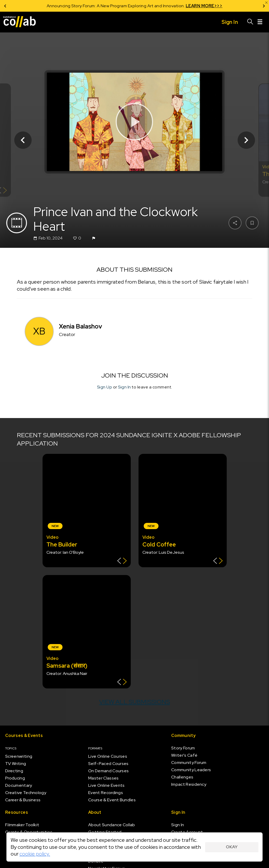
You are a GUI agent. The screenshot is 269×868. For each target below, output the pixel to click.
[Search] (250, 22)
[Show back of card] (122, 561)
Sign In (125, 387)
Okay (232, 847)
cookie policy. (35, 854)
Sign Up (105, 387)
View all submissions (134, 702)
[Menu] (260, 22)
